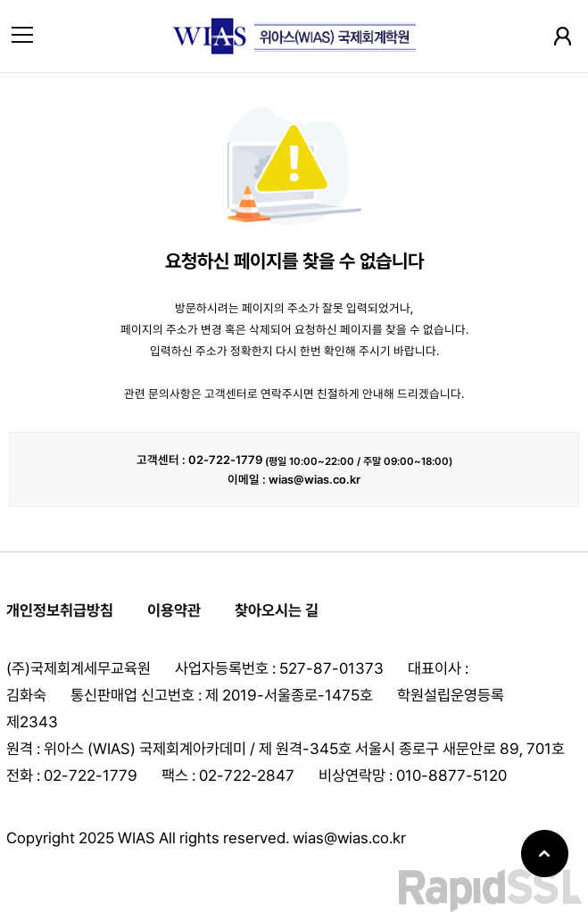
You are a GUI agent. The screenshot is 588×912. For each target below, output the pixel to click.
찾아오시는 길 (277, 610)
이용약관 (174, 610)
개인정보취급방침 (60, 610)
